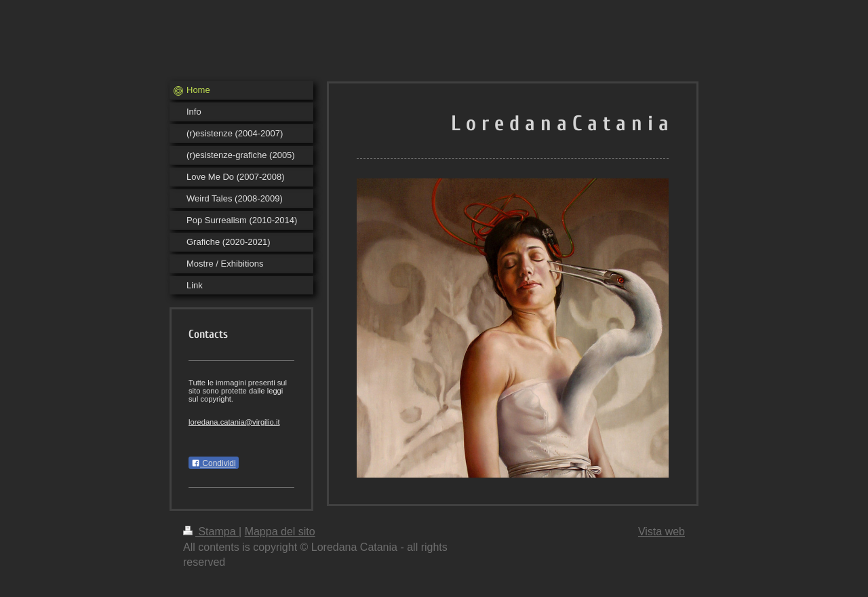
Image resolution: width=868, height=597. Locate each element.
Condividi (214, 463)
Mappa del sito (280, 532)
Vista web (662, 532)
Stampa (211, 532)
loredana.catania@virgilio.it (234, 422)
